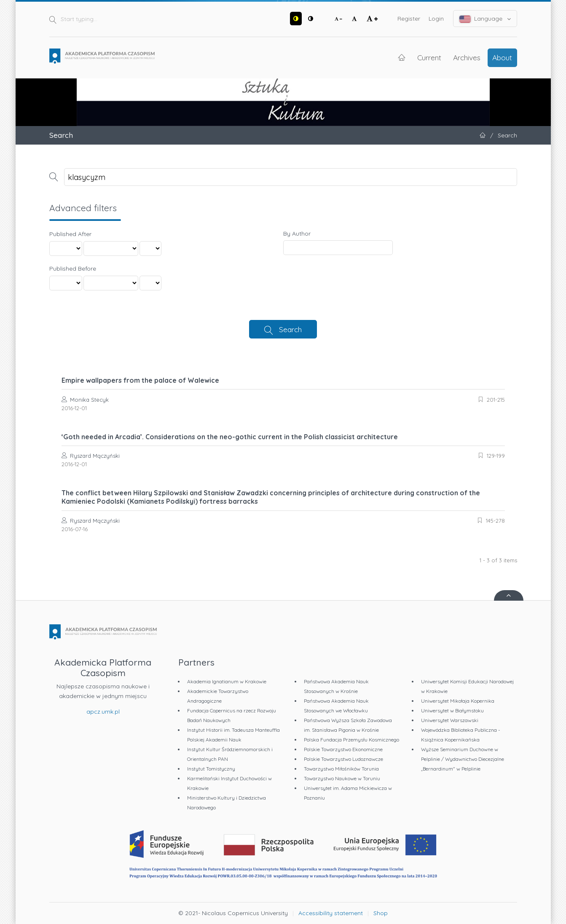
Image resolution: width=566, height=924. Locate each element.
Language (485, 19)
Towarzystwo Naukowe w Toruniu (342, 778)
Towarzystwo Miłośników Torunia (341, 769)
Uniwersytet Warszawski (450, 720)
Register (409, 19)
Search (290, 329)
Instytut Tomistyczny (211, 769)
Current (429, 57)
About (502, 57)
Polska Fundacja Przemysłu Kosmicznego (351, 740)
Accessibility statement (331, 913)
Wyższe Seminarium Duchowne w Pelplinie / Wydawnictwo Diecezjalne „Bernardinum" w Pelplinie (463, 759)
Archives (467, 57)
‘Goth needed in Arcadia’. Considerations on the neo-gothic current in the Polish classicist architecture (230, 437)
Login (436, 19)
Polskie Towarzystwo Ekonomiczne (343, 749)
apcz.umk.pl (103, 712)
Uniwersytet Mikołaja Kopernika (458, 701)
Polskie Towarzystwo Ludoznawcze (343, 759)
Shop (381, 913)
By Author (297, 234)
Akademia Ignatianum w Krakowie (227, 681)
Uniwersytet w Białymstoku (452, 710)
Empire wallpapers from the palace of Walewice (140, 380)
